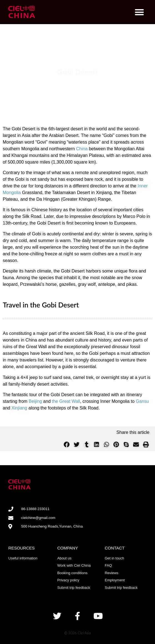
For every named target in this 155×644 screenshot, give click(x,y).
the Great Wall (66, 401)
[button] (140, 12)
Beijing (35, 401)
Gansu (142, 401)
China (82, 149)
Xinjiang (19, 408)
